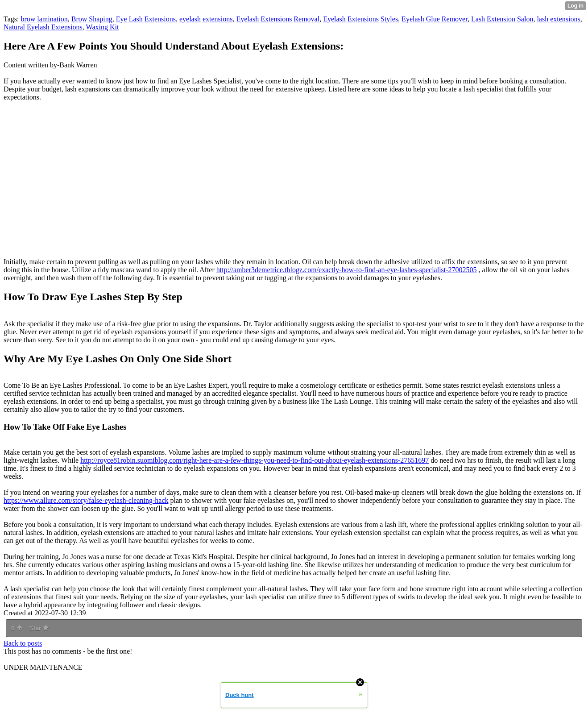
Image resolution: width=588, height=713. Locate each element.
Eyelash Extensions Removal (278, 19)
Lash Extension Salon (502, 19)
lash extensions (558, 19)
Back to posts (23, 643)
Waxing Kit (103, 27)
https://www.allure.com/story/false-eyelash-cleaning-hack (86, 500)
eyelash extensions (206, 19)
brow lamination (44, 19)
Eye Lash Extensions (146, 19)
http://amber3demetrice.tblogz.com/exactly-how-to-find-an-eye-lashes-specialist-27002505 (347, 270)
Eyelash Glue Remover (435, 19)
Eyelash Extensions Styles (360, 19)
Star (39, 628)
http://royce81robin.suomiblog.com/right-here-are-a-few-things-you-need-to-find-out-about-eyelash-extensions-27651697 (255, 460)
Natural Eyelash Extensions (43, 27)
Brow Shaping (92, 19)
